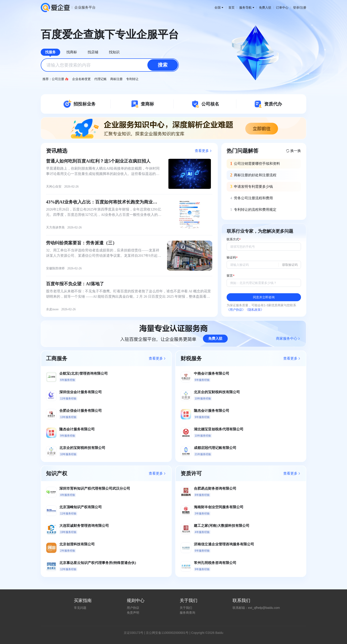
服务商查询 (187, 613)
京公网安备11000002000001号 (167, 633)
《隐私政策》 (254, 310)
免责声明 (133, 613)
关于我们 (186, 608)
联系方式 (233, 239)
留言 (230, 276)
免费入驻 (265, 8)
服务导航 (247, 8)
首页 (231, 8)
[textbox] (110, 65)
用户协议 (133, 608)
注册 (303, 8)
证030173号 (135, 633)
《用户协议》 (236, 310)
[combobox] (110, 65)
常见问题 (80, 608)
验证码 (231, 258)
